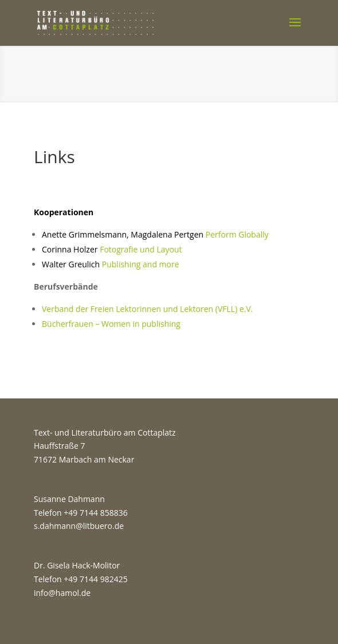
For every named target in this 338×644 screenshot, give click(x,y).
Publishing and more (111, 264)
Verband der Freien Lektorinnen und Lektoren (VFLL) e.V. (147, 309)
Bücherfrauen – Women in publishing (111, 324)
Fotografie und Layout (112, 249)
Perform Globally (237, 234)
